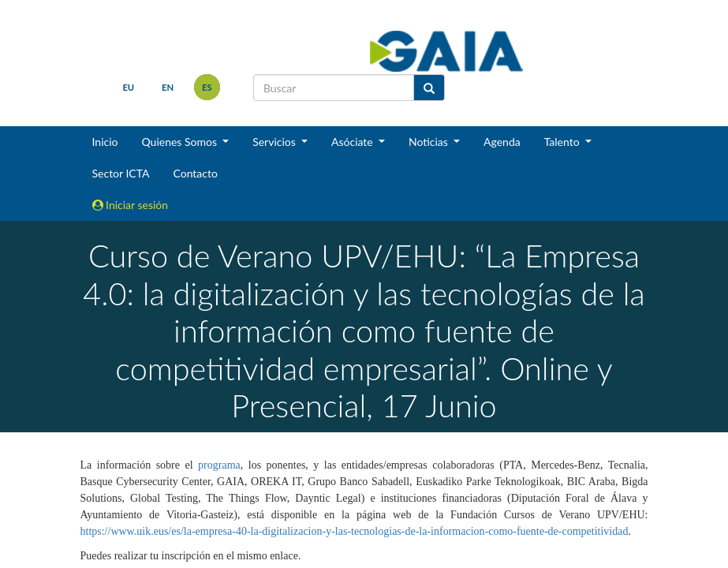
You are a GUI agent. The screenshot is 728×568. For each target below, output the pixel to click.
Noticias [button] (430, 142)
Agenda (502, 142)
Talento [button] (564, 142)
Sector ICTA (121, 173)
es (207, 87)
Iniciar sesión (131, 205)
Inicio (105, 142)
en (168, 87)
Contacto (195, 173)
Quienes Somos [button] (180, 142)
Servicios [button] (275, 142)
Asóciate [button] (353, 142)
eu (128, 87)
